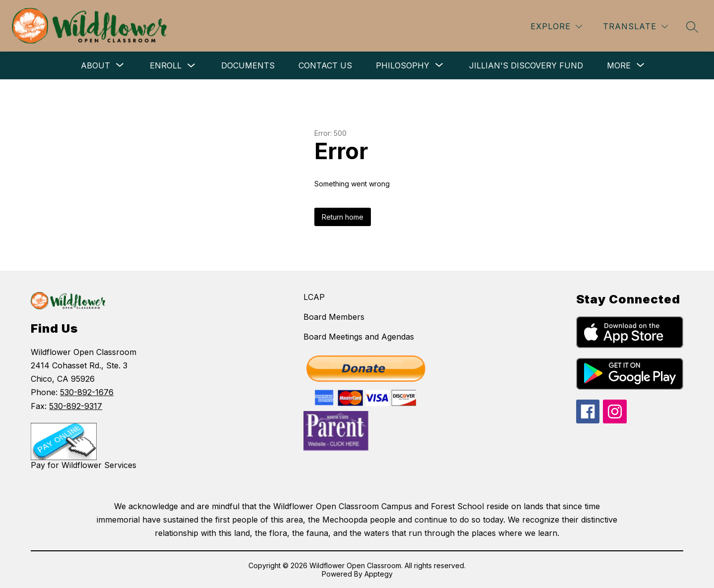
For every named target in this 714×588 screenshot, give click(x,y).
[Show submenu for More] (619, 65)
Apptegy (379, 574)
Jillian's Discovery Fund (526, 65)
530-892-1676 (87, 392)
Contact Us (325, 65)
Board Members (334, 317)
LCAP (314, 297)
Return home (343, 217)
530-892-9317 (76, 406)
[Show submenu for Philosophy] (403, 65)
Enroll (166, 65)
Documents (248, 65)
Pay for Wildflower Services (84, 465)
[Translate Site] (635, 27)
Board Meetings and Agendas (359, 337)
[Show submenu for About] (95, 65)
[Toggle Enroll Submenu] (191, 66)
